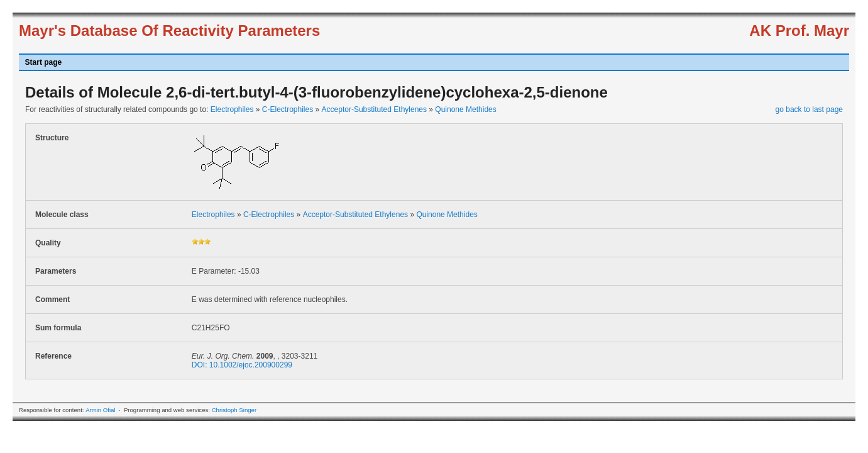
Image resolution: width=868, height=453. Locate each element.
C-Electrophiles (288, 109)
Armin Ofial (100, 410)
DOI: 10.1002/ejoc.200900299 (242, 365)
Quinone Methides (465, 109)
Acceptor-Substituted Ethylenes (374, 109)
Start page (44, 62)
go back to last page (809, 109)
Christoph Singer (234, 410)
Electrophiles (232, 109)
